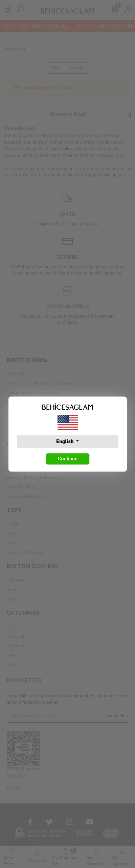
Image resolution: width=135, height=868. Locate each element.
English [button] (65, 441)
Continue (68, 459)
